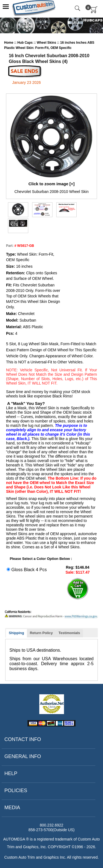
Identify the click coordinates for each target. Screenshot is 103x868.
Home (9, 43)
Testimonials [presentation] (69, 633)
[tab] (16, 633)
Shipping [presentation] (16, 633)
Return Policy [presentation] (41, 633)
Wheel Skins (47, 43)
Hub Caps (25, 43)
